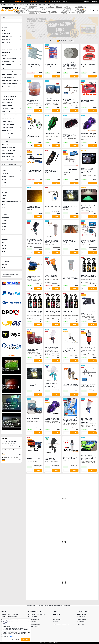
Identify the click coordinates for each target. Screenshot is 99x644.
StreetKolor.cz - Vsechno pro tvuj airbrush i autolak (11, 275)
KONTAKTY (31, 5)
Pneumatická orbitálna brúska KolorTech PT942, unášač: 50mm (51, 277)
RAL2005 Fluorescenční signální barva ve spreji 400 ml (89, 585)
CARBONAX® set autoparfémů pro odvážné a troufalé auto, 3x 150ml (35, 313)
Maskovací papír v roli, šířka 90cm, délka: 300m (70, 585)
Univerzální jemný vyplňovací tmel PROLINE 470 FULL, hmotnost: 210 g (35, 100)
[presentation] (26, 582)
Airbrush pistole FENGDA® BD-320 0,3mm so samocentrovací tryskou (89, 385)
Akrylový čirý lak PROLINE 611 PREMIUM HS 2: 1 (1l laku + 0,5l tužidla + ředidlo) (34, 349)
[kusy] (30, 596)
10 (69, 41)
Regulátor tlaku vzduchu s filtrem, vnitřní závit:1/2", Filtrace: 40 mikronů (70, 459)
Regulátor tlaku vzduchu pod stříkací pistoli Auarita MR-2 (35, 136)
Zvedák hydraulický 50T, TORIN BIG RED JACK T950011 (89, 502)
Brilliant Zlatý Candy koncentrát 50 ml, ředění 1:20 (34, 207)
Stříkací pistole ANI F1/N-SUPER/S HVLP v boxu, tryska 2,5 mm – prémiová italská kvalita (34, 500)
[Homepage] (1, 5)
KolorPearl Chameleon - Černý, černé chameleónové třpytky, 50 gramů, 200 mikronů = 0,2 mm (88, 170)
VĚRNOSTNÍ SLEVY (24, 5)
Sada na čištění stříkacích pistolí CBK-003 (88, 101)
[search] (64, 10)
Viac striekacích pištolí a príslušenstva (11, 446)
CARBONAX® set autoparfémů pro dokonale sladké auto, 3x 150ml (53, 313)
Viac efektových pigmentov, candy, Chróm (10, 458)
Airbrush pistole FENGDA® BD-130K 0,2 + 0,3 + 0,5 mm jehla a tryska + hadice (89, 241)
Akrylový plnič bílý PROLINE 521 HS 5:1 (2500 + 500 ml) (35, 419)
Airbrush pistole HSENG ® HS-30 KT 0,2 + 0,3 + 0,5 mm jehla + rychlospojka (71, 171)
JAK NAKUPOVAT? (51, 5)
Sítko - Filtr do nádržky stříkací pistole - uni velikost (34, 65)
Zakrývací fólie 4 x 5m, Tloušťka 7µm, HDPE (51, 65)
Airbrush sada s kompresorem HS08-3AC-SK (34, 458)
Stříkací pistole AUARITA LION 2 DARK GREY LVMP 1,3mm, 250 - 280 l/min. (35, 241)
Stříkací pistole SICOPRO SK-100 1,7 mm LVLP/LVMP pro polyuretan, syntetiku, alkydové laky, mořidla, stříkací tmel (89, 420)
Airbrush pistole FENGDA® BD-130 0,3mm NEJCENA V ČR (35, 171)
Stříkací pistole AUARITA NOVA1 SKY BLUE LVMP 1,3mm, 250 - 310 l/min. (52, 385)
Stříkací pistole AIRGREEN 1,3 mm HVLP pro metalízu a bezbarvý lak (52, 349)
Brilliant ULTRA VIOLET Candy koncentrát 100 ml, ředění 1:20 (53, 419)
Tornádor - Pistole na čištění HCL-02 (52, 207)
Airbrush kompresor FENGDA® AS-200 (89, 313)
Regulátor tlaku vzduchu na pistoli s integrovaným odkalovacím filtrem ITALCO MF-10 (88, 350)
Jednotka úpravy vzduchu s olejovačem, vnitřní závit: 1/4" (71, 385)
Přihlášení (87, 2)
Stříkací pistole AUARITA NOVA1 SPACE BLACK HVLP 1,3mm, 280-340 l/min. (52, 458)
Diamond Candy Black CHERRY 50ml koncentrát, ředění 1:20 (70, 135)
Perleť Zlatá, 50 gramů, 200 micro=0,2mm (70, 207)
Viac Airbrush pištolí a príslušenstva (10, 450)
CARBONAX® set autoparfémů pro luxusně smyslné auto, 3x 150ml (89, 277)
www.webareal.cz (55, 643)
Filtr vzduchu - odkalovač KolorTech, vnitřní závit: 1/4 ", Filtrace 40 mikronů (52, 241)
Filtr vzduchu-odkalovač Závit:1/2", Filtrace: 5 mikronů (70, 278)
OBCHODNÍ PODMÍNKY (40, 5)
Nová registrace (94, 2)
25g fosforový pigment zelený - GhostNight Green (89, 207)
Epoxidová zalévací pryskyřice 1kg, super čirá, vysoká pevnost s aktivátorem (70, 242)
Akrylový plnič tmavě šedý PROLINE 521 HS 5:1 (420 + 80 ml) (52, 100)
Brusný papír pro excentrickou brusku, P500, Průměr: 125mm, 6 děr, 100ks (71, 545)
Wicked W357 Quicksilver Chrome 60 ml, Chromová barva (52, 545)
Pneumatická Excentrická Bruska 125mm (34, 277)
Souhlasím (25, 639)
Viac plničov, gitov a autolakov (9, 454)
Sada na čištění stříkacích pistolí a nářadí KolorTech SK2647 (52, 172)
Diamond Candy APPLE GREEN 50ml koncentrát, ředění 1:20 (53, 134)
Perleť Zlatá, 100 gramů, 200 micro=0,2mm (34, 385)
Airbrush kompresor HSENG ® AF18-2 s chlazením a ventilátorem (34, 584)
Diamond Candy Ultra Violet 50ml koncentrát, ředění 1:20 (88, 134)
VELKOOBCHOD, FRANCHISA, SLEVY (11, 5)
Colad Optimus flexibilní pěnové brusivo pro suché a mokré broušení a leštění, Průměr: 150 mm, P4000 (70, 65)
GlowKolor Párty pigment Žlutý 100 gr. (71, 503)
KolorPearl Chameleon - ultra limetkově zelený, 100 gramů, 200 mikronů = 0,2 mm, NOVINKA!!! (89, 458)
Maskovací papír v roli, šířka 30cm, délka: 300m (34, 546)
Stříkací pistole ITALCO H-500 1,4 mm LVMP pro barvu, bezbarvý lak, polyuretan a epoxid (71, 420)
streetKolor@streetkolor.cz (46, 2)
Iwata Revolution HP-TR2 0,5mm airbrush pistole (51, 502)
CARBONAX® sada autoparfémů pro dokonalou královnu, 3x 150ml (71, 313)
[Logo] (10, 10)
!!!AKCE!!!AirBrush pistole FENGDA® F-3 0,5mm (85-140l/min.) (51, 585)
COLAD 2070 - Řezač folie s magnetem (88, 65)
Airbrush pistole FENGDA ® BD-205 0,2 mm (71, 100)
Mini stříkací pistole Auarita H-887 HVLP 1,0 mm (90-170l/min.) (70, 350)
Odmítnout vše (15, 639)
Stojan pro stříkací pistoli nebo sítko (89, 546)
